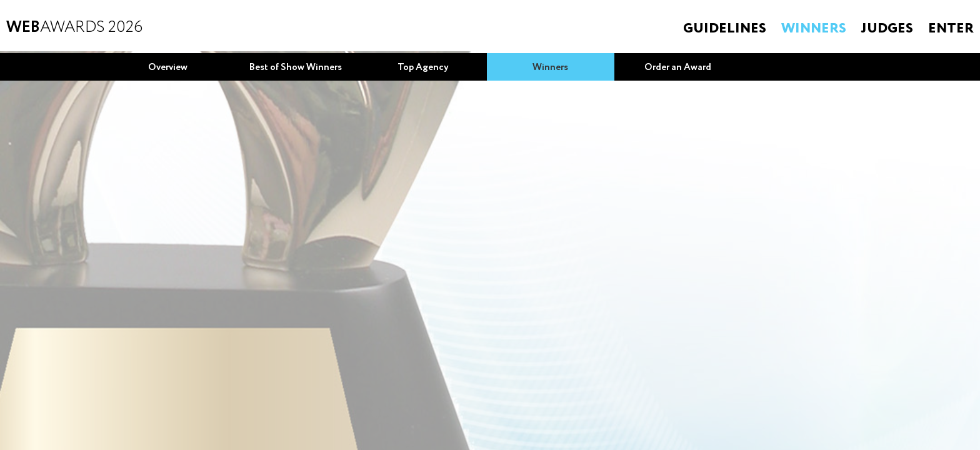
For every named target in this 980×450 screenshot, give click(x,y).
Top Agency (423, 67)
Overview (168, 67)
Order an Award (678, 67)
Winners (814, 29)
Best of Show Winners (296, 67)
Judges (887, 29)
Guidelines (725, 29)
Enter (951, 29)
